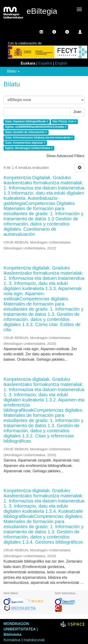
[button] (54, 32)
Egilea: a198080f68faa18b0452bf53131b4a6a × (36, 127)
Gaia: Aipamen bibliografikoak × (27, 122)
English (61, 63)
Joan (77, 112)
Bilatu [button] (13, 71)
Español (45, 63)
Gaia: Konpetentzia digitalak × (25, 143)
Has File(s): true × (64, 122)
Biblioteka (12, 635)
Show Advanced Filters (65, 156)
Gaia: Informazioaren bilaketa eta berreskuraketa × (39, 138)
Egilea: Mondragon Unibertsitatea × (29, 148)
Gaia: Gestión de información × (26, 132)
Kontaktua (12, 640)
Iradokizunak (34, 640)
